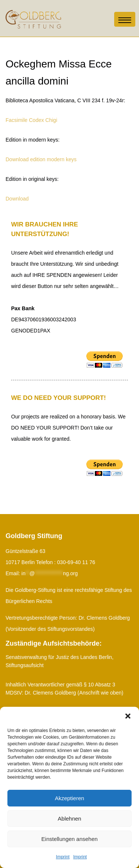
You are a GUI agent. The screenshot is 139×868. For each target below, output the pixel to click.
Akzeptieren (69, 798)
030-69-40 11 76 (76, 562)
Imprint (63, 857)
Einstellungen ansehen (70, 839)
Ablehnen (69, 819)
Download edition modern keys (41, 159)
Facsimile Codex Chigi (31, 120)
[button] (128, 716)
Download (17, 199)
